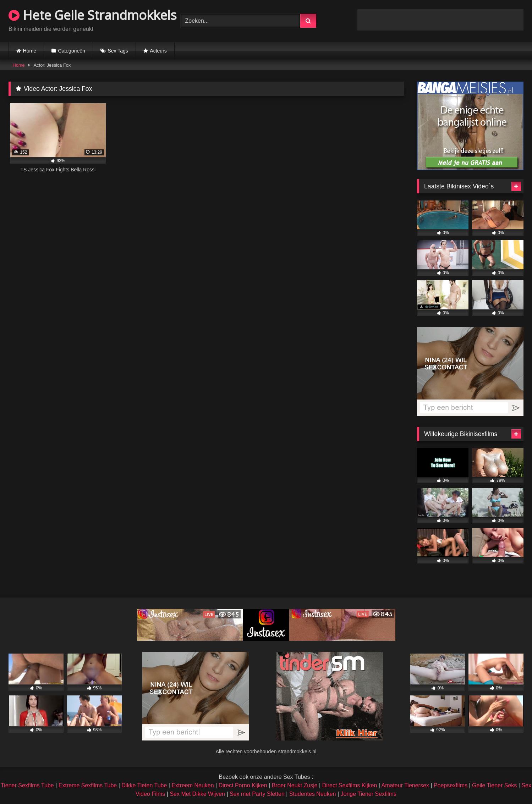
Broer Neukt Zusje (295, 785)
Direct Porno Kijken (243, 785)
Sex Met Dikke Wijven (197, 794)
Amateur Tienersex (405, 785)
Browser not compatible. (440, 20)
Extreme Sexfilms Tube (88, 785)
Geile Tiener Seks (494, 785)
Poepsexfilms (451, 785)
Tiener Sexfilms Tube (27, 785)
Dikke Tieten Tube (144, 785)
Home (30, 51)
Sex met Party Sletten (257, 794)
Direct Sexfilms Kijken (350, 785)
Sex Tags (118, 51)
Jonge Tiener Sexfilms (369, 794)
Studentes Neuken (313, 794)
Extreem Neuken (193, 785)
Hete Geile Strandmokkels (93, 15)
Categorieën (72, 51)
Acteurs (158, 51)
